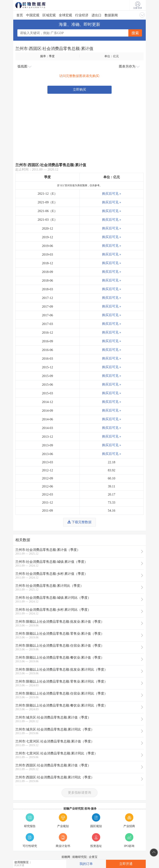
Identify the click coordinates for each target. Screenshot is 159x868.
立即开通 (126, 864)
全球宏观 (65, 15)
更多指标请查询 (79, 793)
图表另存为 (129, 66)
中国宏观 (33, 15)
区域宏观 (49, 15)
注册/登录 (138, 5)
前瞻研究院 (79, 857)
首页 (20, 15)
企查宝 (93, 857)
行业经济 (82, 15)
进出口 (96, 15)
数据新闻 (111, 15)
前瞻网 (66, 857)
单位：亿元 (112, 56)
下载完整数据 (79, 522)
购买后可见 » (112, 194)
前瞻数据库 (36, 5)
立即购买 (79, 90)
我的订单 (86, 864)
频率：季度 (47, 56)
